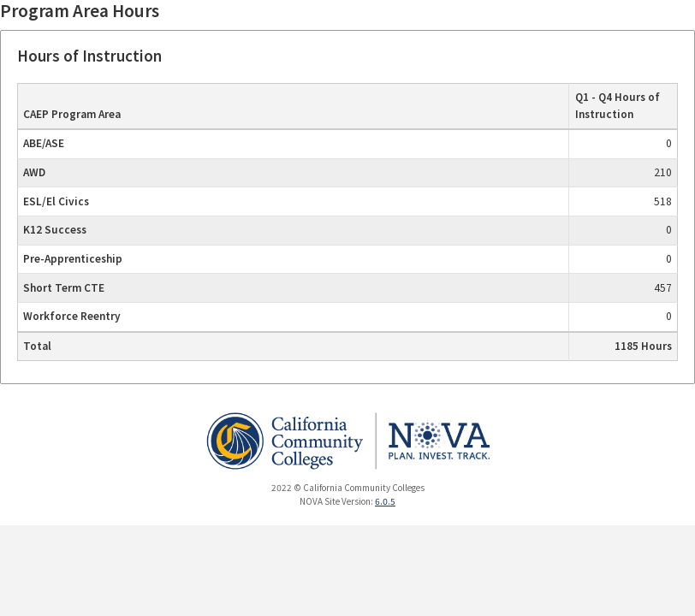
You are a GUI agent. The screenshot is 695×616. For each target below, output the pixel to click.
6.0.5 (385, 501)
